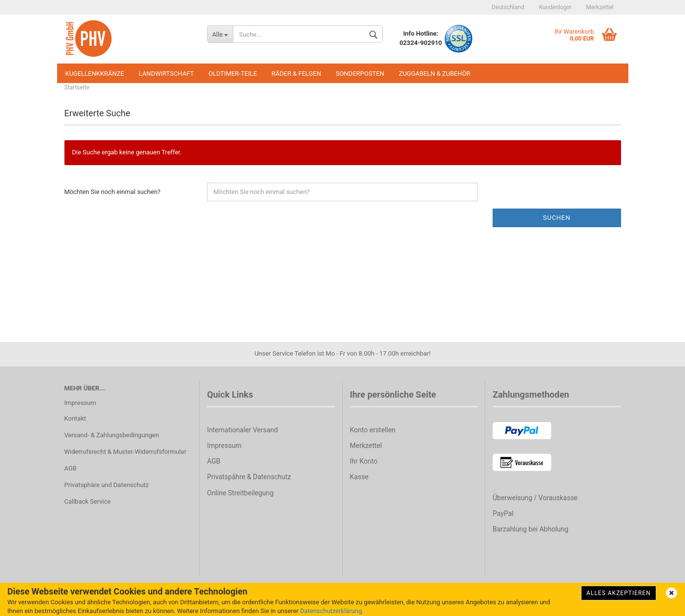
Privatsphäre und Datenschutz (107, 485)
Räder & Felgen (296, 74)
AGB (71, 468)
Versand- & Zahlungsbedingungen (112, 435)
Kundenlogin (555, 7)
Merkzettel (600, 7)
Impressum (80, 403)
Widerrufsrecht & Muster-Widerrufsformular (125, 452)
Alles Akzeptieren (619, 593)
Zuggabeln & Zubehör (435, 74)
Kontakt (75, 418)
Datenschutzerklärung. (332, 611)
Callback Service (88, 501)
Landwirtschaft (166, 74)
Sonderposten (360, 74)
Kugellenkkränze (95, 74)
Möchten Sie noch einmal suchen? (113, 192)
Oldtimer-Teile (233, 74)
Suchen (557, 218)
